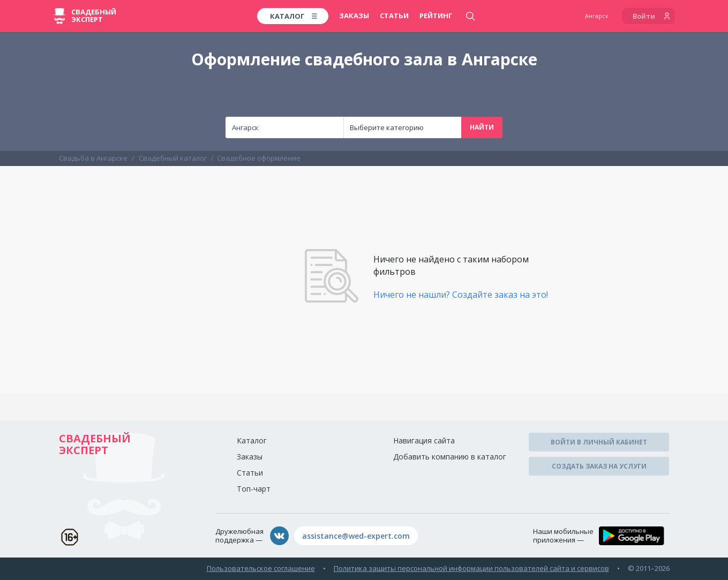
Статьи (394, 16)
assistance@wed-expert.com (356, 536)
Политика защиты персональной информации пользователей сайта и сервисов (471, 568)
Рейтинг (436, 16)
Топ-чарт (254, 489)
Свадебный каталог (173, 158)
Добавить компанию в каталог (450, 457)
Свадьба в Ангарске (93, 158)
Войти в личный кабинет (599, 442)
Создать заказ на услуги (599, 466)
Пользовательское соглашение (261, 568)
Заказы (354, 16)
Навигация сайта (424, 440)
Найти (482, 127)
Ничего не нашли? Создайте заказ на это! (461, 295)
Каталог (252, 440)
